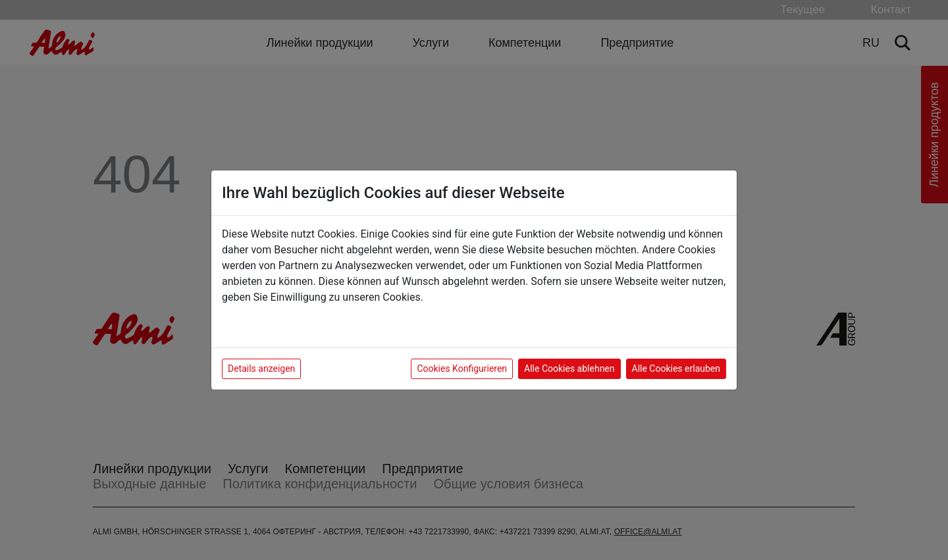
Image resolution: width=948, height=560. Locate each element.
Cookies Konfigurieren (462, 369)
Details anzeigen (261, 369)
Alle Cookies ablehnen (569, 369)
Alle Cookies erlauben (676, 369)
